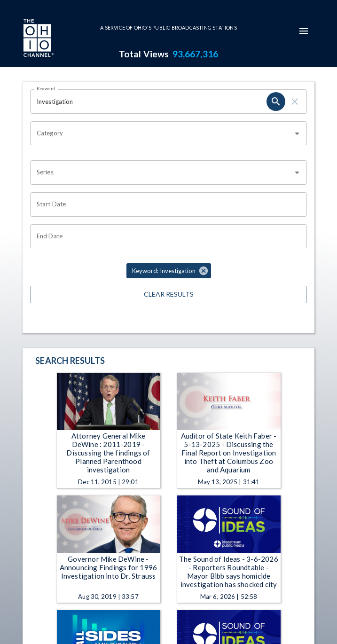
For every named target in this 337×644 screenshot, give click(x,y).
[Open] (297, 134)
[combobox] (161, 134)
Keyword (46, 88)
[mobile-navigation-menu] (304, 31)
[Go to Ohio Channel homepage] (38, 39)
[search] (276, 102)
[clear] (295, 102)
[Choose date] (165, 204)
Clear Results (168, 295)
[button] (169, 271)
